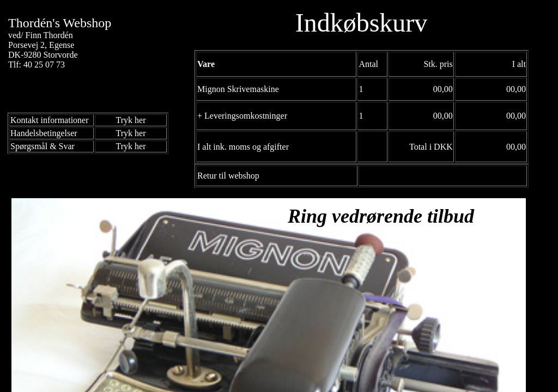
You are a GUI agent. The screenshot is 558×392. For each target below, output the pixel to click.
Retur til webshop (228, 176)
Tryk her (131, 120)
